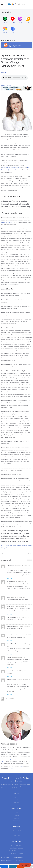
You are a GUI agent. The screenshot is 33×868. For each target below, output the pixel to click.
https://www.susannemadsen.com (11, 167)
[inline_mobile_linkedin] (13, 866)
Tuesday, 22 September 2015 (18, 606)
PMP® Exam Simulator (16, 848)
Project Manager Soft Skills (20, 546)
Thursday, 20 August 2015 (23, 566)
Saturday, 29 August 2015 (19, 581)
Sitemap (16, 815)
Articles (16, 818)
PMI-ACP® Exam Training (17, 851)
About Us (17, 797)
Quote (8, 578)
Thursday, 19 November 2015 (22, 626)
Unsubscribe (16, 821)
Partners (16, 803)
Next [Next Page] (30, 554)
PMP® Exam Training (16, 845)
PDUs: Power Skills (7, 546)
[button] (2, 4)
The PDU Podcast (17, 830)
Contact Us (16, 800)
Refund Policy (5, 857)
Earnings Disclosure (7, 861)
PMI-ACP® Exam (6, 85)
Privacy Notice (20, 861)
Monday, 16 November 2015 (23, 617)
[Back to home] (17, 4)
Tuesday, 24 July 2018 (20, 671)
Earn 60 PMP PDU (16, 833)
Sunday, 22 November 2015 (24, 635)
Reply (11, 578)
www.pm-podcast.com (7, 222)
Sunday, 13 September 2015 (18, 597)
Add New (29, 560)
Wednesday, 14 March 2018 (19, 657)
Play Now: (4, 72)
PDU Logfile (17, 836)
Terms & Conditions (18, 857)
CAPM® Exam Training (16, 853)
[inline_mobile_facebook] (4, 866)
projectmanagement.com (15, 759)
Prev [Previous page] (3, 554)
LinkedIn (10, 768)
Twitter (21, 766)
